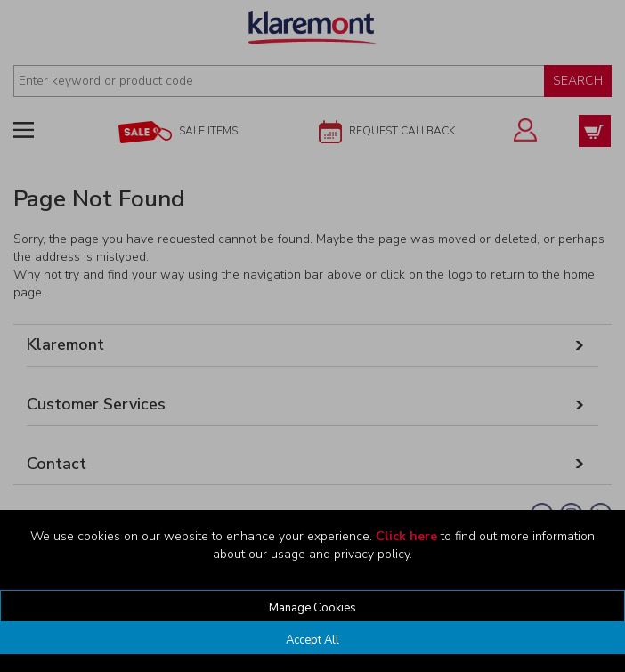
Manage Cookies (312, 608)
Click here (406, 536)
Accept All (312, 640)
